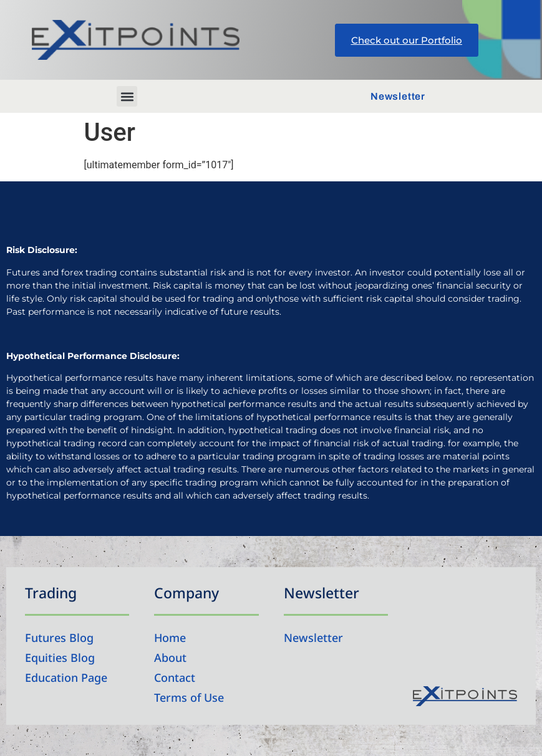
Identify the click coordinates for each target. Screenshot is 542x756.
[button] (127, 96)
